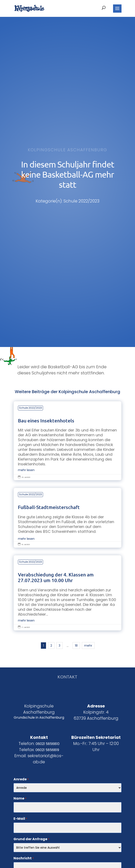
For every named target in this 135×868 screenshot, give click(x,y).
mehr (88, 646)
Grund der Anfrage (31, 839)
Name (20, 799)
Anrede (21, 780)
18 (76, 646)
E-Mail (20, 819)
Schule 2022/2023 (30, 408)
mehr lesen (26, 470)
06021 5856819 (47, 750)
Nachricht (24, 859)
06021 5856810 (48, 744)
